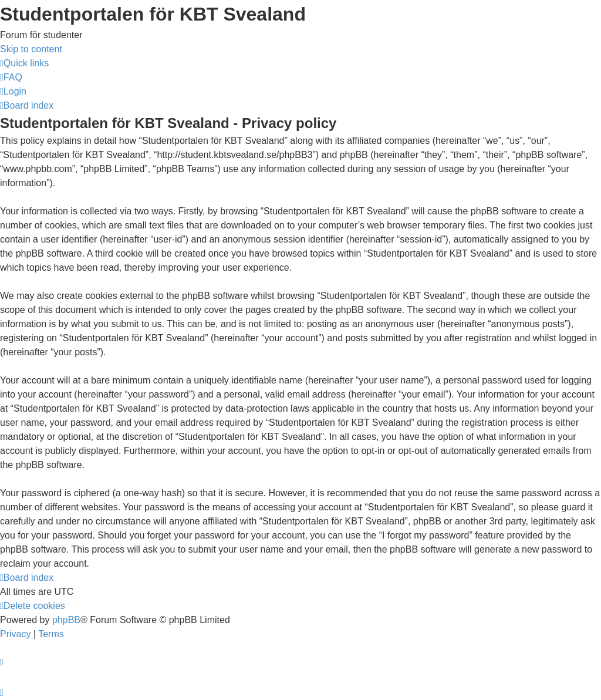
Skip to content (31, 49)
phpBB (66, 620)
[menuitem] (11, 77)
